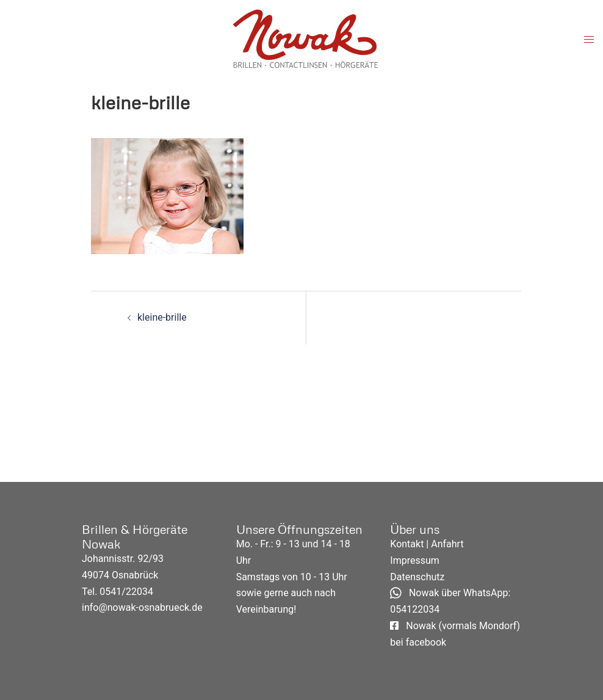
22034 (139, 592)
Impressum (415, 560)
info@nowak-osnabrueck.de (142, 607)
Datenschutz (417, 577)
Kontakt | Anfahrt (427, 544)
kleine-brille (162, 317)
